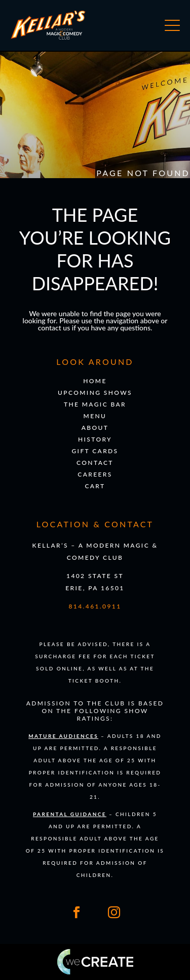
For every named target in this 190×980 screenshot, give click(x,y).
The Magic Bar (95, 404)
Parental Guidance (70, 814)
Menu (95, 416)
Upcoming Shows (95, 393)
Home (95, 381)
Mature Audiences (63, 736)
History (95, 439)
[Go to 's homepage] (48, 37)
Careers (95, 474)
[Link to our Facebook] (77, 913)
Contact (95, 463)
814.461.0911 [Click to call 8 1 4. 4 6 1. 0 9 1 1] (95, 606)
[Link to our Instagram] (114, 913)
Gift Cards (95, 451)
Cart (95, 486)
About (95, 428)
